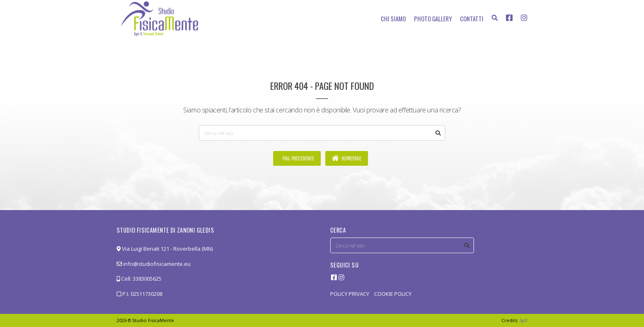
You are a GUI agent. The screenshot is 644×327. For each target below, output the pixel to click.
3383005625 (147, 279)
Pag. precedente (298, 158)
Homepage (347, 158)
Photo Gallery (433, 18)
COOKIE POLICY (393, 294)
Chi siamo (393, 18)
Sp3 (523, 320)
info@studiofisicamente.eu (154, 264)
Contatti (472, 18)
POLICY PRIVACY (350, 294)
